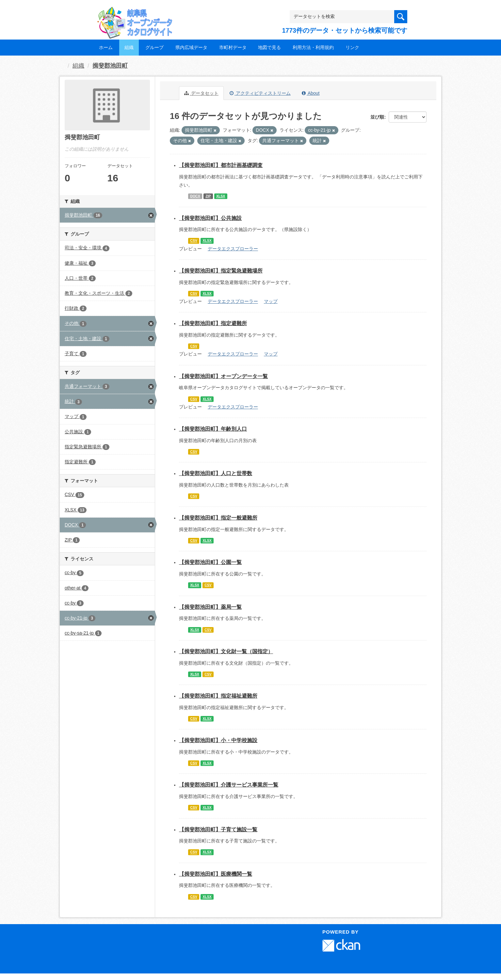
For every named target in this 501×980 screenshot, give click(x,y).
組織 (129, 47)
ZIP (208, 196)
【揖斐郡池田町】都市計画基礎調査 (221, 165)
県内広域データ (191, 47)
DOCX (195, 196)
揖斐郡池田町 (110, 66)
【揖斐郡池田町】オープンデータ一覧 (223, 376)
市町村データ (233, 47)
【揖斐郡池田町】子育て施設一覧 (218, 830)
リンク (352, 47)
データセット (201, 93)
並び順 (377, 117)
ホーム (106, 47)
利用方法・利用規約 (313, 47)
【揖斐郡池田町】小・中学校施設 (218, 740)
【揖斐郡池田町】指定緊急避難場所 (221, 271)
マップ (271, 301)
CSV (194, 241)
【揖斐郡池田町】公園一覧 (210, 562)
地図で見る (269, 47)
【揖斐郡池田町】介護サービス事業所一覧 (229, 785)
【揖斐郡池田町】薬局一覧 (210, 607)
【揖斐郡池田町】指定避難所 (213, 323)
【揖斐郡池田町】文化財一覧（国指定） (226, 651)
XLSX (221, 196)
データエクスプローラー (233, 249)
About (311, 93)
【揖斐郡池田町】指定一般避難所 (218, 518)
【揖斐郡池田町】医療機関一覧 (216, 874)
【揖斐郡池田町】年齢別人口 (213, 429)
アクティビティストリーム (260, 93)
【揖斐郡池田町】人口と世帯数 (216, 473)
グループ (154, 47)
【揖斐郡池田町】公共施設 (210, 218)
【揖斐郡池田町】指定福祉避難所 (218, 696)
